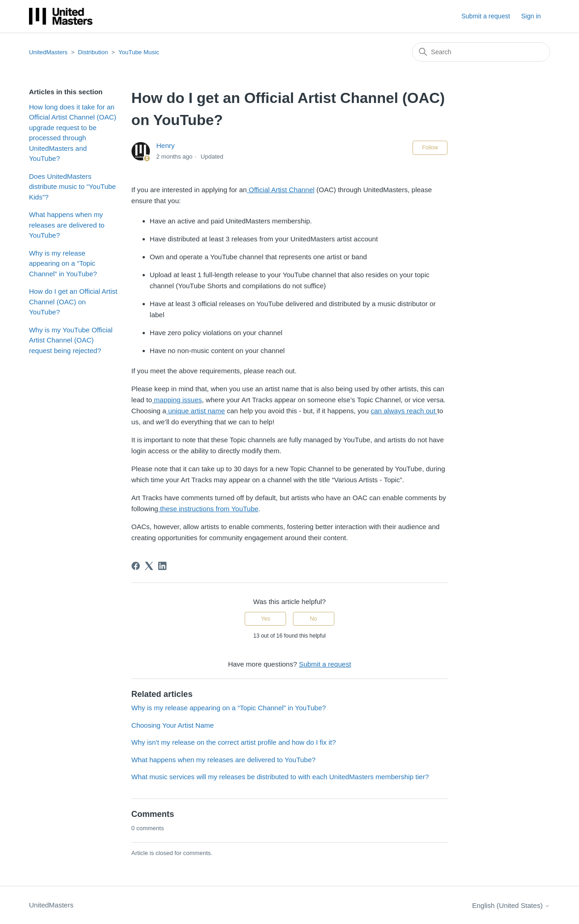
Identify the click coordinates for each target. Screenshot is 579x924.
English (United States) (511, 905)
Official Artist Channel (281, 190)
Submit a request (486, 16)
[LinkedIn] (162, 566)
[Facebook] (136, 566)
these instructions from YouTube (208, 509)
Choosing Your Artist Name (173, 725)
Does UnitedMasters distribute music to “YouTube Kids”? (72, 187)
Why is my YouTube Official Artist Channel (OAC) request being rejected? (71, 340)
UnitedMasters (48, 52)
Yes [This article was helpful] (266, 619)
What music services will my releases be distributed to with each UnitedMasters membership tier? (280, 777)
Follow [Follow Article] (430, 148)
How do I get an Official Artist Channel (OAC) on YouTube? (73, 302)
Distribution (93, 52)
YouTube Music (139, 52)
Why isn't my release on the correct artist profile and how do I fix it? (234, 742)
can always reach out (404, 411)
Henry (166, 145)
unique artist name (195, 411)
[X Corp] (149, 566)
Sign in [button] (531, 16)
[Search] (481, 52)
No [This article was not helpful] (313, 619)
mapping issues (177, 400)
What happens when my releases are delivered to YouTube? (67, 225)
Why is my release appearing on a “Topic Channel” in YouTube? (63, 263)
